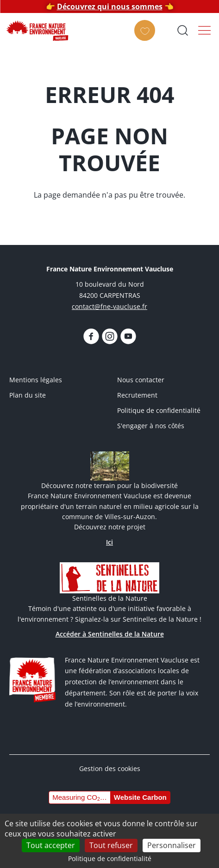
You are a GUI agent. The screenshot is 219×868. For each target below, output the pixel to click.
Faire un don (147, 39)
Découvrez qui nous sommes (110, 6)
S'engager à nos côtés (151, 426)
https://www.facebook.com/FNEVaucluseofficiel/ (91, 336)
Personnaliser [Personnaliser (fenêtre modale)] (172, 845)
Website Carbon (140, 797)
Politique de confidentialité (159, 410)
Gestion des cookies (110, 768)
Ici (109, 542)
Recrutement (137, 395)
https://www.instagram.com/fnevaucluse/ (110, 336)
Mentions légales (36, 380)
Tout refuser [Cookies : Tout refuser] (111, 845)
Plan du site (28, 395)
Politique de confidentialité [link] (110, 858)
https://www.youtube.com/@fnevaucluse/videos (128, 336)
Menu (205, 30)
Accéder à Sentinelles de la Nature (110, 634)
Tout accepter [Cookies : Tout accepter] (51, 845)
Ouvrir (182, 30)
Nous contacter (141, 380)
